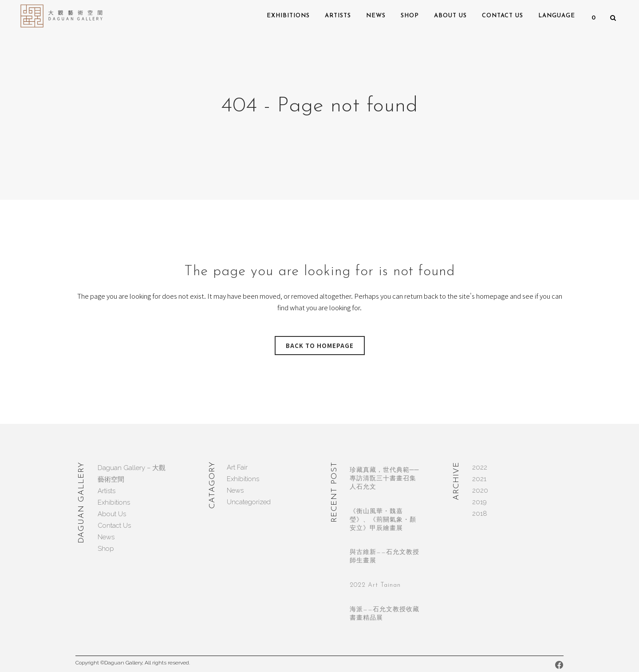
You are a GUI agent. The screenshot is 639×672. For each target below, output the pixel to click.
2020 (480, 490)
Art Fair (237, 467)
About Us (112, 514)
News (106, 537)
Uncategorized (249, 502)
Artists (106, 491)
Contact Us (114, 526)
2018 (480, 514)
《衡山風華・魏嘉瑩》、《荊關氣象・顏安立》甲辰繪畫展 (383, 520)
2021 (479, 479)
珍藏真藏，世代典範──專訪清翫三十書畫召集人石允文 (385, 479)
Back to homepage (320, 346)
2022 (480, 467)
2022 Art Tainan (375, 585)
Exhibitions (114, 502)
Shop (106, 549)
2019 (479, 502)
